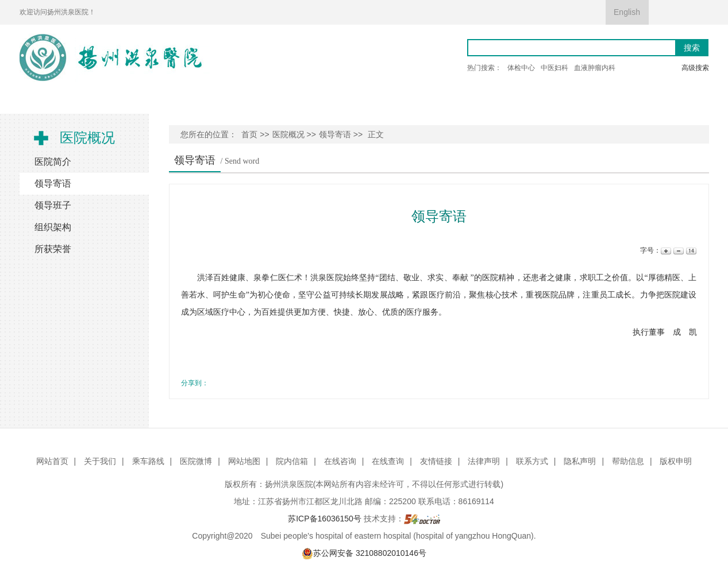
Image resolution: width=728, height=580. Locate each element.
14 (690, 251)
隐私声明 (580, 461)
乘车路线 (148, 461)
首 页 (51, 101)
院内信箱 (292, 461)
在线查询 (388, 461)
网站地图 (244, 461)
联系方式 (532, 461)
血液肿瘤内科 (595, 68)
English (627, 12)
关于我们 (100, 461)
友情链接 (436, 461)
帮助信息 (628, 461)
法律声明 (484, 461)
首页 (249, 134)
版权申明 (676, 461)
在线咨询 (340, 461)
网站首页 (52, 461)
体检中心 (521, 68)
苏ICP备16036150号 (325, 519)
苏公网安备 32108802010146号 (364, 553)
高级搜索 (695, 68)
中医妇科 (554, 68)
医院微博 (196, 461)
